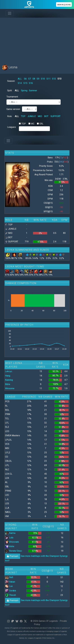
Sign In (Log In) (64, 5)
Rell (9, 577)
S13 (59, 79)
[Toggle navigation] (10, 13)
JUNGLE (32, 116)
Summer (33, 91)
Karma (10, 533)
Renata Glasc (14, 551)
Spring (24, 91)
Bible (8, 384)
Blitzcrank (12, 542)
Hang (8, 376)
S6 (25, 79)
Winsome (10, 388)
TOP (23, 116)
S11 (48, 79)
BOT (46, 116)
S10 (43, 79)
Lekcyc (9, 371)
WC (33, 124)
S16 (31, 83)
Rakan (10, 582)
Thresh (11, 595)
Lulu (9, 538)
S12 (54, 79)
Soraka (11, 591)
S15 (25, 83)
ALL (20, 79)
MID (40, 116)
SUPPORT (55, 116)
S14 (20, 83)
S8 (34, 79)
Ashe (10, 546)
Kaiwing (9, 380)
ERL (41, 124)
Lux (9, 586)
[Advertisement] (37, 39)
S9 (38, 79)
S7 (30, 79)
